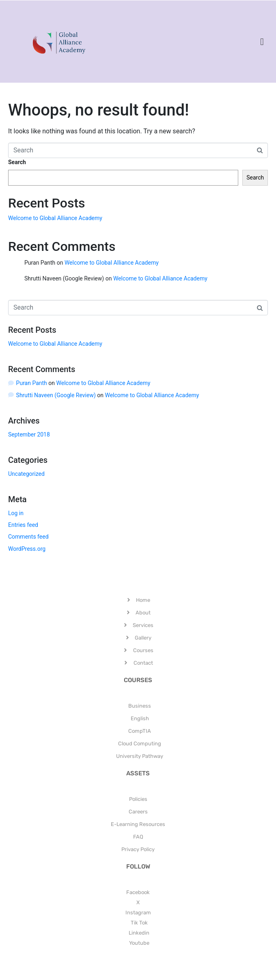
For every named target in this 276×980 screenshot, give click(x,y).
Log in (16, 513)
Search (17, 162)
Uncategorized (26, 474)
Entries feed (23, 525)
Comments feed (28, 537)
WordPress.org (27, 549)
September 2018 (29, 434)
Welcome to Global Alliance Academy (55, 218)
